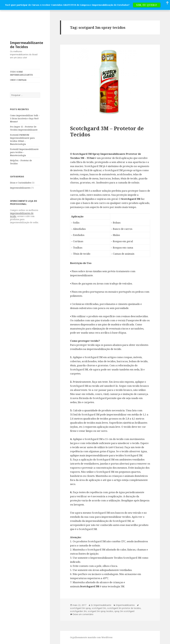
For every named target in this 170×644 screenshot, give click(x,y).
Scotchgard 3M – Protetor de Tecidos (107, 131)
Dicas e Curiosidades (21, 183)
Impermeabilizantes (20, 188)
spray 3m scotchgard (124, 611)
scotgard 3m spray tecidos (101, 611)
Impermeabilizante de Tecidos (27, 45)
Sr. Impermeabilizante (101, 605)
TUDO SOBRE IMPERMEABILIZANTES (21, 73)
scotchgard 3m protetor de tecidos (124, 608)
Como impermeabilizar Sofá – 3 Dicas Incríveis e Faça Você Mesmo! (25, 118)
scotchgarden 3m (78, 611)
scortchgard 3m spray (80, 608)
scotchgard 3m (99, 608)
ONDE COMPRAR (18, 80)
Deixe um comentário (83, 614)
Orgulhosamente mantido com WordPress (91, 637)
